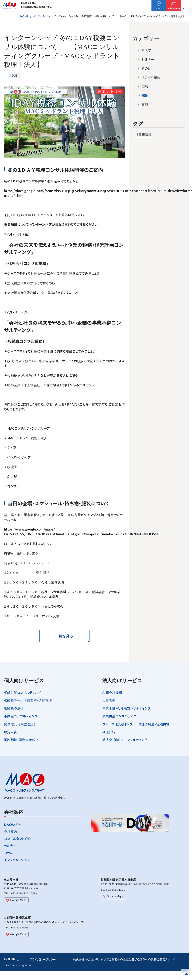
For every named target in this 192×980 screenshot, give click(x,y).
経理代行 (109, 732)
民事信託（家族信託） (19, 724)
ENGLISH (12, 959)
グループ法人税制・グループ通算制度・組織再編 (136, 724)
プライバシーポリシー (43, 959)
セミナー (148, 59)
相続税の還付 (14, 708)
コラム (8, 853)
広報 (145, 86)
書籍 (145, 104)
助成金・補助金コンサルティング (125, 740)
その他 (146, 68)
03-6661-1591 (115, 890)
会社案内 (11, 832)
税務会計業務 (112, 692)
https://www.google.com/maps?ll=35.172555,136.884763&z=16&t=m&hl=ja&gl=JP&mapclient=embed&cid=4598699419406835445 (82, 532)
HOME (27, 16)
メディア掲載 (151, 77)
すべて (146, 50)
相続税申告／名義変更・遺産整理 (28, 700)
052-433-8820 (19, 893)
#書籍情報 (144, 134)
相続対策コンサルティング (22, 692)
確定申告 (11, 732)
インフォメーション (45, 16)
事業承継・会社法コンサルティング (126, 708)
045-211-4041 (19, 927)
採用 (145, 95)
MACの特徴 (12, 824)
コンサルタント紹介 (18, 839)
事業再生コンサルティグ (119, 716)
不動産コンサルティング (21, 716)
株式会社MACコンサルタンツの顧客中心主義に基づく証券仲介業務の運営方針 (124, 959)
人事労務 (109, 700)
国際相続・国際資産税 (20, 740)
